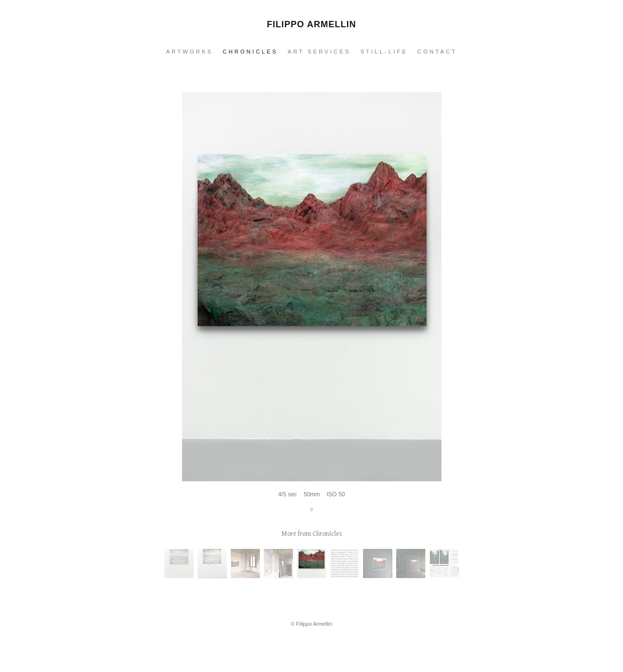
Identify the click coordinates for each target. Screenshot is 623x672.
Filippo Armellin (311, 24)
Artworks (189, 52)
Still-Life (384, 52)
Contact (437, 52)
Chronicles (250, 52)
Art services (319, 52)
